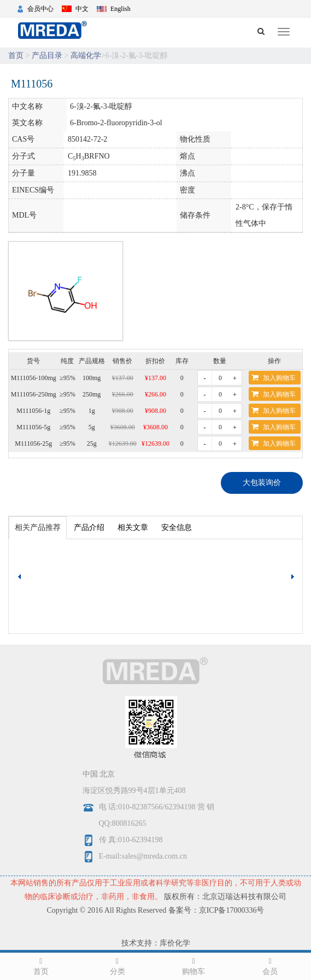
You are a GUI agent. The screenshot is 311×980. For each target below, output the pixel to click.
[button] (294, 577)
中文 (82, 9)
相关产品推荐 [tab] (38, 527)
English (121, 9)
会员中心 (40, 9)
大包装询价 (262, 483)
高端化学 (86, 56)
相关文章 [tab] (133, 527)
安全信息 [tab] (177, 527)
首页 (16, 56)
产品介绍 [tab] (89, 527)
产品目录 (47, 56)
